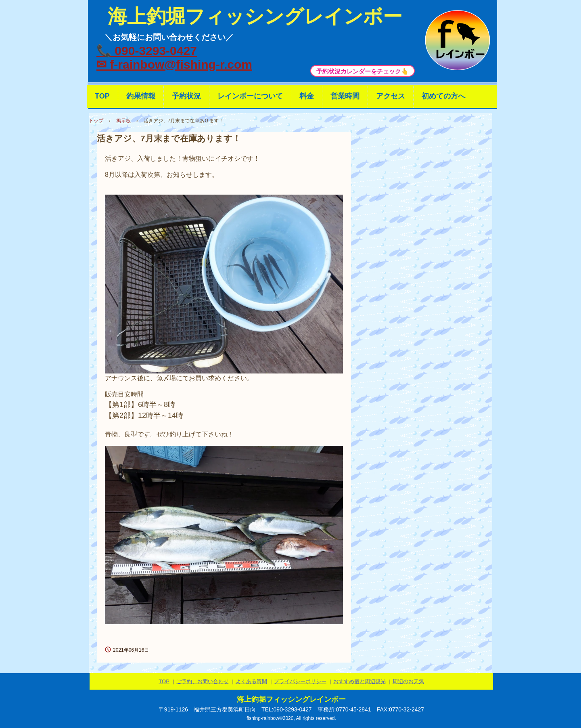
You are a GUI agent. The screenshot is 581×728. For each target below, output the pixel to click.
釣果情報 (141, 96)
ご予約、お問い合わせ (203, 681)
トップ (96, 121)
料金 (307, 96)
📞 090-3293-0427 (147, 51)
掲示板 (123, 121)
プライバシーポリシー (300, 681)
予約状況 (186, 96)
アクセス (391, 96)
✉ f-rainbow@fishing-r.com (174, 64)
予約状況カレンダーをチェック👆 (363, 71)
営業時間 (345, 96)
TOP (102, 96)
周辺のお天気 (408, 681)
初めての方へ (443, 96)
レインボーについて (250, 96)
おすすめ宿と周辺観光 (359, 681)
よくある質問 (251, 681)
